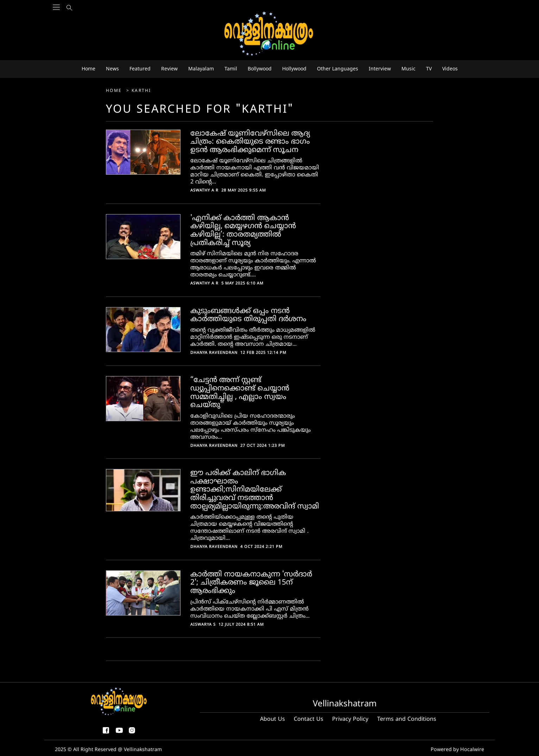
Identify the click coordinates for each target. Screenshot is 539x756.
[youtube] (119, 733)
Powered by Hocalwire (458, 749)
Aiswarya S (203, 625)
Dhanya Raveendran (214, 353)
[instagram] (132, 733)
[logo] (269, 34)
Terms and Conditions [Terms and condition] (407, 719)
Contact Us (309, 719)
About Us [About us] (272, 719)
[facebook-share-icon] (106, 733)
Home (115, 91)
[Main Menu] (56, 21)
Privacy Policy (350, 719)
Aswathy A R (204, 190)
